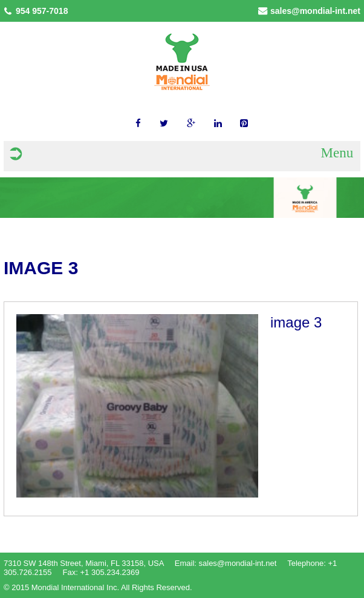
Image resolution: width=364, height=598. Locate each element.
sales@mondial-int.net (315, 11)
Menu (337, 153)
